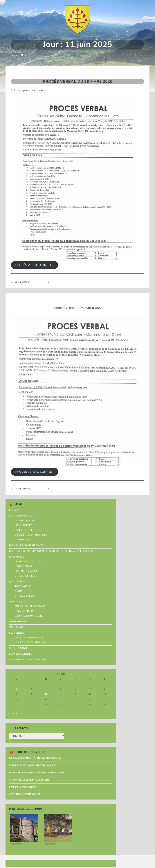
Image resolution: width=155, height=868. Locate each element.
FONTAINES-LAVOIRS (26, 571)
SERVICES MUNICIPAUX (22, 516)
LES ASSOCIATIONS (25, 611)
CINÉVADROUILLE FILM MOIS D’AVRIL (29, 780)
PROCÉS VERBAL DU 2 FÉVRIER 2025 (47, 299)
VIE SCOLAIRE (17, 627)
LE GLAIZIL (15, 510)
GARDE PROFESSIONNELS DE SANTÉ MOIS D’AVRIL (37, 772)
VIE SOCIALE (16, 602)
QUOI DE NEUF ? (18, 581)
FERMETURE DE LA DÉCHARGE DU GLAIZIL (32, 765)
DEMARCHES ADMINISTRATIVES (26, 545)
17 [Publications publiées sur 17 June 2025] (31, 699)
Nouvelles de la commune (64, 282)
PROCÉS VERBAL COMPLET (35, 265)
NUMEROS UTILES (24, 530)
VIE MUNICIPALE (23, 525)
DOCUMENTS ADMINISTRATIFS (31, 535)
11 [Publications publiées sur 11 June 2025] (46, 694)
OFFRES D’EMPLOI (25, 596)
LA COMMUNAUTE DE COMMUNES (28, 660)
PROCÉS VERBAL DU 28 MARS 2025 (45, 72)
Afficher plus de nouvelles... (25, 794)
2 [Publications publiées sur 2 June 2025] (17, 689)
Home (14, 55)
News (24, 55)
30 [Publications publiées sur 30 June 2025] (17, 710)
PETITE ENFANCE (18, 622)
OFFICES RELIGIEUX (25, 576)
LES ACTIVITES (17, 633)
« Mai (12, 714)
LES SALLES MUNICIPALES (29, 616)
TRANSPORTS (22, 540)
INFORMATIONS (23, 586)
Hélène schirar (39, 282)
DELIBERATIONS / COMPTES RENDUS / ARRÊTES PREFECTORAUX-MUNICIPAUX (51, 551)
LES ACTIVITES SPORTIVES (29, 638)
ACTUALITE (21, 591)
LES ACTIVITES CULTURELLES (30, 642)
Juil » (18, 714)
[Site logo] (78, 32)
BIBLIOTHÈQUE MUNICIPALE (30, 606)
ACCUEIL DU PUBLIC (26, 521)
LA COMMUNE (17, 557)
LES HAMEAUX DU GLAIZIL (29, 562)
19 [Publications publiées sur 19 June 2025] (61, 699)
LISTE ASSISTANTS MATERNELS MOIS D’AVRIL (35, 758)
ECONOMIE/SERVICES (21, 654)
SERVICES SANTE (18, 648)
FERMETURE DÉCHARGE (22, 787)
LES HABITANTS (23, 566)
